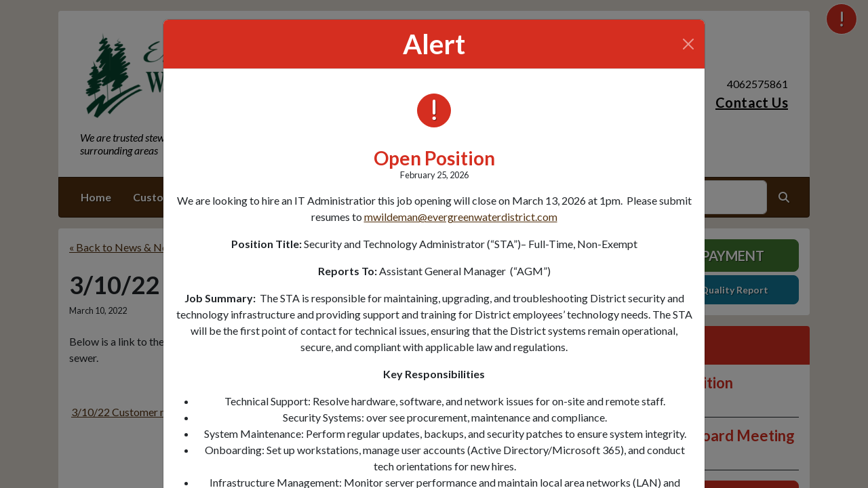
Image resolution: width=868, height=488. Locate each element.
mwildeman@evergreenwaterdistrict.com (461, 217)
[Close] (688, 44)
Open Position (434, 158)
